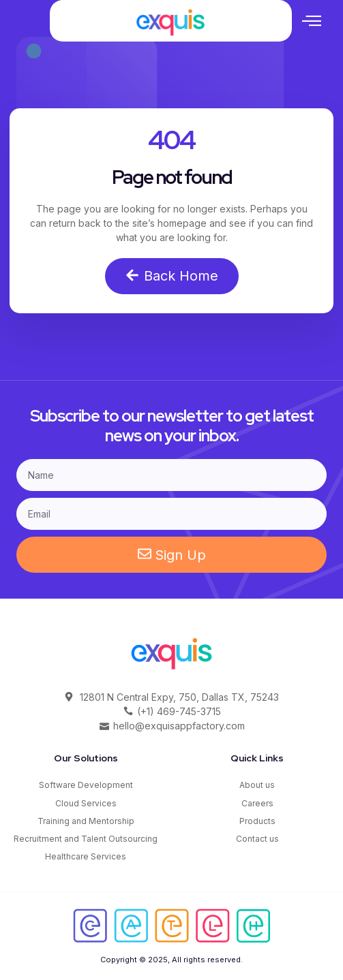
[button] (312, 20)
